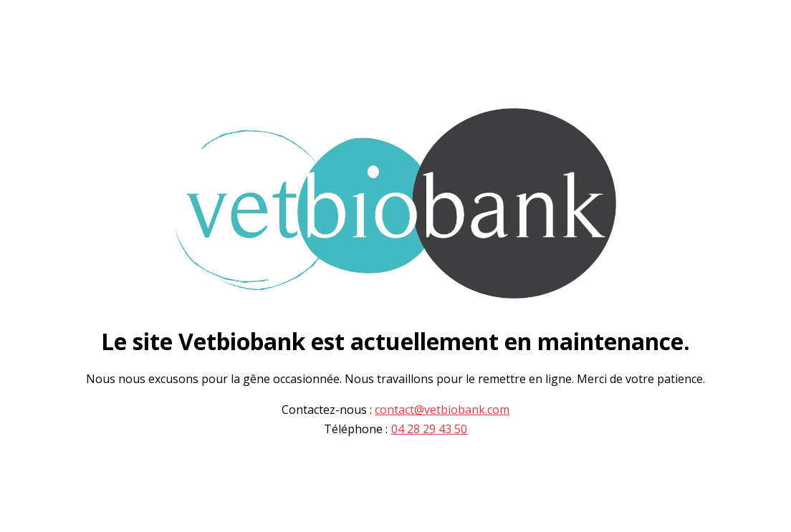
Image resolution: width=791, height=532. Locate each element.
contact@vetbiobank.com (442, 410)
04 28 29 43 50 (429, 429)
